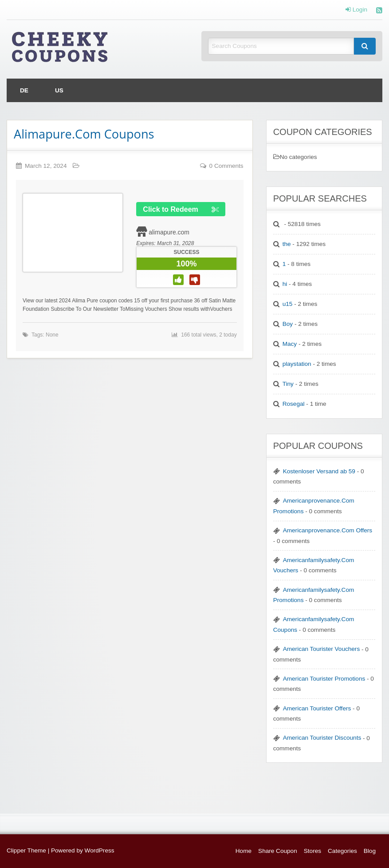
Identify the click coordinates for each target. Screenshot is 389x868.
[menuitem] (24, 90)
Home (244, 851)
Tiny (288, 384)
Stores (312, 851)
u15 (288, 304)
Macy (290, 344)
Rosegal (294, 404)
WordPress (100, 850)
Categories (342, 851)
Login (356, 10)
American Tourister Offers (317, 708)
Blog (370, 851)
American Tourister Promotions (324, 679)
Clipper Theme (26, 850)
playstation (297, 364)
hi (285, 284)
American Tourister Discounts (322, 738)
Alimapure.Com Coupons (84, 134)
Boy (288, 324)
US (59, 90)
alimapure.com (169, 232)
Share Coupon (278, 851)
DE (24, 90)
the (287, 244)
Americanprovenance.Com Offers (328, 530)
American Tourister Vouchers (322, 649)
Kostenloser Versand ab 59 (319, 471)
